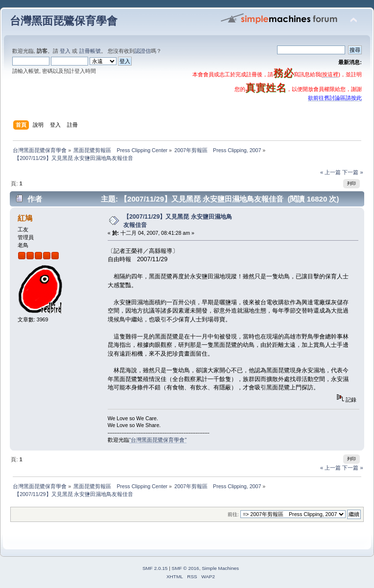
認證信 (143, 51)
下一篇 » (352, 172)
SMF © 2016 (186, 568)
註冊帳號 (90, 51)
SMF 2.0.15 (155, 568)
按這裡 (330, 74)
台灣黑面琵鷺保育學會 (64, 21)
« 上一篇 (330, 172)
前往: (233, 514)
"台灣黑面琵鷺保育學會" (158, 440)
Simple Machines (220, 568)
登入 (65, 51)
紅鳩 (25, 218)
